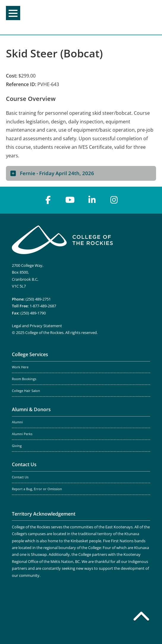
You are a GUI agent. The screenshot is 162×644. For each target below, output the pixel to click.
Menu (13, 13)
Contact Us (24, 464)
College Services (30, 354)
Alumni (17, 422)
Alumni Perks (22, 434)
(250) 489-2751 (38, 299)
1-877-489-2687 (43, 306)
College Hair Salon (26, 391)
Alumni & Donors (31, 409)
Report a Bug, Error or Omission (37, 489)
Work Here (20, 367)
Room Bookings (24, 379)
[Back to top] (141, 617)
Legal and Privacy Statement (37, 326)
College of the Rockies (80, 17)
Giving (17, 446)
